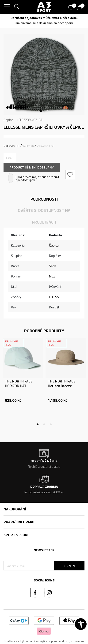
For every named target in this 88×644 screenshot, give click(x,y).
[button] (71, 175)
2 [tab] (47, 111)
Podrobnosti (44, 199)
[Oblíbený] (72, 6)
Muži (52, 276)
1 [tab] (41, 111)
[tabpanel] (44, 74)
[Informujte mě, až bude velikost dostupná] (10, 158)
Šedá (53, 266)
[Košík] (81, 8)
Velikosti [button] (28, 146)
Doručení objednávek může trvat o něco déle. (44, 18)
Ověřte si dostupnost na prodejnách (44, 216)
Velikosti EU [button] (11, 146)
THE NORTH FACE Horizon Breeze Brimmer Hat (62, 386)
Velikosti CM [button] (45, 146)
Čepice (8, 120)
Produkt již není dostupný (32, 167)
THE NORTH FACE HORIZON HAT (19, 384)
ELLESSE (55, 297)
